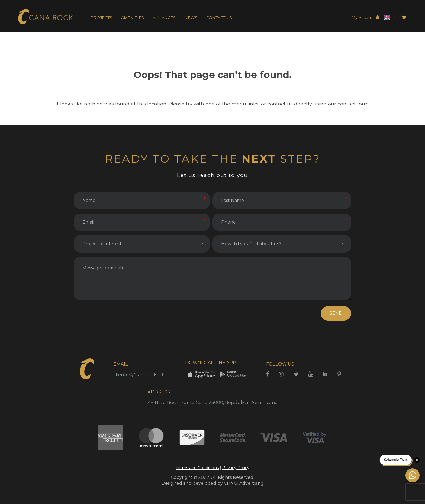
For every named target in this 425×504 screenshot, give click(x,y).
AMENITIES (133, 18)
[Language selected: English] (390, 17)
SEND (336, 313)
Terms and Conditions (197, 468)
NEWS (191, 18)
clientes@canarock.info (140, 374)
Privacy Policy (236, 468)
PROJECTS (101, 18)
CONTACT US (219, 18)
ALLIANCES (164, 18)
